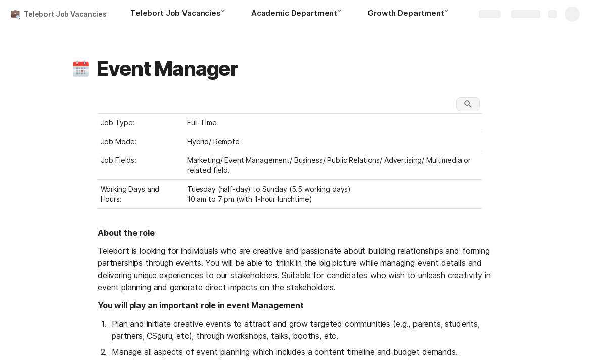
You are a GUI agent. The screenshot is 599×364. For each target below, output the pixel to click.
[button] (226, 14)
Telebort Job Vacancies (65, 14)
